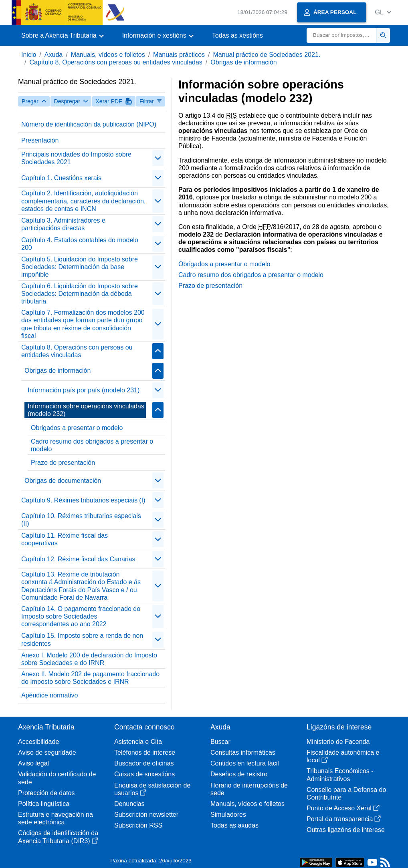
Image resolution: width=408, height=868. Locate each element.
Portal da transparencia (344, 819)
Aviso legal (33, 763)
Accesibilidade (38, 742)
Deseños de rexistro (239, 774)
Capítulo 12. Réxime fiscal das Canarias (78, 559)
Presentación (40, 140)
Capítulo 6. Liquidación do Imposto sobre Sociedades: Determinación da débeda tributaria (80, 294)
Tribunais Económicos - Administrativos (340, 775)
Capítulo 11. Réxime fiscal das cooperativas (65, 539)
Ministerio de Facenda (338, 742)
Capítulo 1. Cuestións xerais (61, 178)
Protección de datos (46, 793)
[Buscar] (341, 35)
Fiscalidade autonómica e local (343, 756)
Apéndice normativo (49, 695)
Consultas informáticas (243, 752)
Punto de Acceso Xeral (343, 808)
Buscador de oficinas (144, 763)
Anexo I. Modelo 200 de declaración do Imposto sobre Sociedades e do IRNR (89, 659)
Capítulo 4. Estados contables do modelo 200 (80, 244)
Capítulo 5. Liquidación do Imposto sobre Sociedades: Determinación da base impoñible (80, 267)
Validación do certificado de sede (57, 778)
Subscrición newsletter (146, 815)
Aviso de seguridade (47, 752)
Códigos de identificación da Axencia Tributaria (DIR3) (58, 837)
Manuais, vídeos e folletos (108, 55)
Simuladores (228, 815)
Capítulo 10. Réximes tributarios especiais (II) (81, 520)
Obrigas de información (243, 62)
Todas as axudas (234, 825)
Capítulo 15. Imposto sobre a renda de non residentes (82, 639)
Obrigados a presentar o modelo (77, 428)
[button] (383, 12)
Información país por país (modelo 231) (84, 390)
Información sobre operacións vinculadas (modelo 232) (86, 410)
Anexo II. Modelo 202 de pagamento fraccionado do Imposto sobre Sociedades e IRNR (90, 678)
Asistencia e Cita (138, 742)
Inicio (29, 55)
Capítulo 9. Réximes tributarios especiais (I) (83, 500)
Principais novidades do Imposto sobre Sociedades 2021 (76, 158)
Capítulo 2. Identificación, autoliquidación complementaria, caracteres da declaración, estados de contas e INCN (83, 201)
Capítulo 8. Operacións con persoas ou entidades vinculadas (116, 62)
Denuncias (129, 804)
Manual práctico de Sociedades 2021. (267, 55)
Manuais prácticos (179, 55)
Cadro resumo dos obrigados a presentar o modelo (92, 445)
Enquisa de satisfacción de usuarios (152, 789)
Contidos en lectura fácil (245, 763)
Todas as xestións (237, 35)
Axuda (54, 55)
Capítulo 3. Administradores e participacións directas (63, 224)
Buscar (220, 742)
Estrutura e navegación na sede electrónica (56, 818)
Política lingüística (44, 804)
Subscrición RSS (138, 825)
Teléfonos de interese (145, 752)
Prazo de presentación (63, 463)
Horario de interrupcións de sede (249, 789)
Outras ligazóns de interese (346, 830)
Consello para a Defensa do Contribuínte (346, 794)
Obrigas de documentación (63, 481)
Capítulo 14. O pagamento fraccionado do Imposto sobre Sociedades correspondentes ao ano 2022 (81, 616)
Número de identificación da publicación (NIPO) (89, 124)
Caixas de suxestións (144, 774)
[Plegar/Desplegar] (158, 158)
